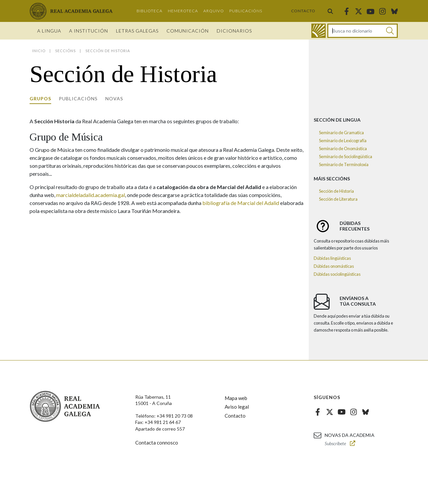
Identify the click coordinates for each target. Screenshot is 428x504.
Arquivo (214, 11)
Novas (114, 99)
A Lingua (49, 31)
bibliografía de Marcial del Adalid (241, 203)
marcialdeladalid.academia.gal (91, 195)
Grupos (40, 99)
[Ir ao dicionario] (319, 31)
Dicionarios (234, 31)
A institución (89, 31)
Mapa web (236, 398)
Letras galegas (137, 31)
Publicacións (246, 11)
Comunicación (188, 31)
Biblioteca (150, 11)
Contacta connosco (157, 443)
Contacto (303, 11)
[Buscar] (390, 31)
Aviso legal (237, 407)
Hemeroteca (183, 11)
